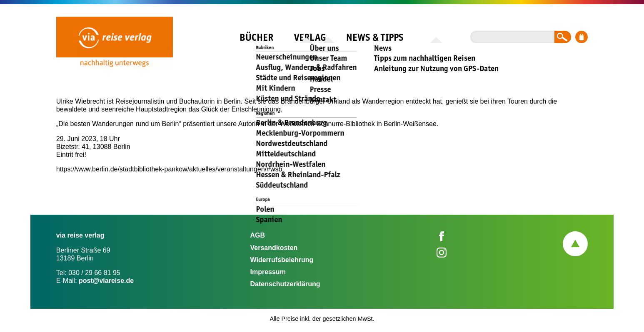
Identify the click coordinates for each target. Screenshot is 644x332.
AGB (257, 235)
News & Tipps (375, 37)
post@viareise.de (106, 281)
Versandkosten (274, 248)
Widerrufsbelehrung (282, 260)
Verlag (310, 37)
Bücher (256, 37)
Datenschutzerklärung (285, 284)
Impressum (268, 272)
